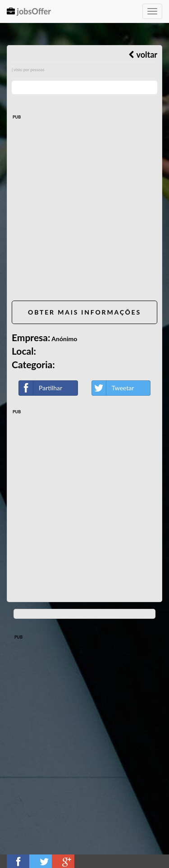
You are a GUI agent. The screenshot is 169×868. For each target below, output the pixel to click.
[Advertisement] (84, 209)
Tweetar (113, 388)
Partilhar (41, 388)
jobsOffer (29, 11)
